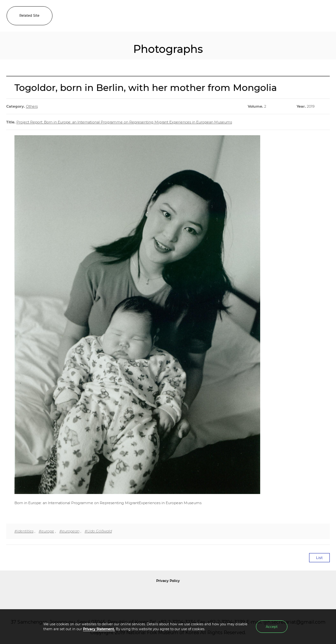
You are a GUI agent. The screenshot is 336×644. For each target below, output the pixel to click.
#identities (24, 531)
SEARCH (310, 16)
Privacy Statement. (99, 629)
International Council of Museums (181, 596)
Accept (272, 627)
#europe (46, 531)
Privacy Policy (168, 581)
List (319, 558)
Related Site (29, 16)
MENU (325, 16)
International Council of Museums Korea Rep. (239, 596)
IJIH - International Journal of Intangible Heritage (178, 16)
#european (69, 531)
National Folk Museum (112, 596)
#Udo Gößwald (98, 531)
